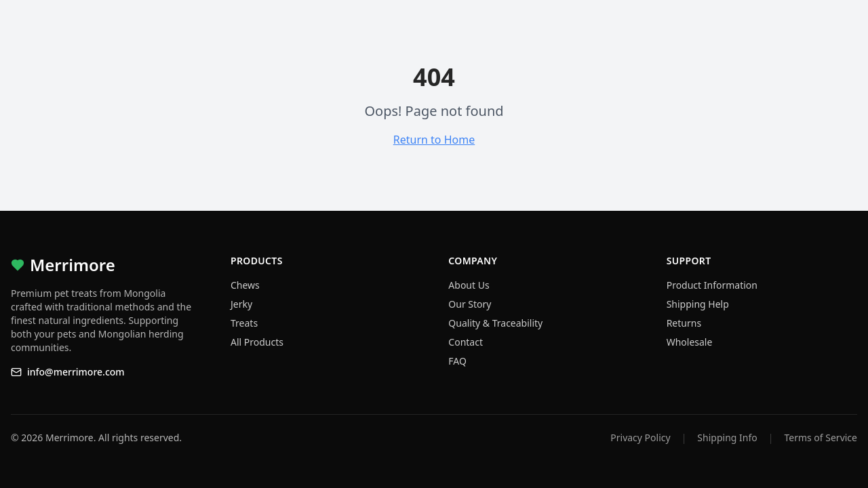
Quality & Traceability (495, 323)
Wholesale (690, 342)
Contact (466, 342)
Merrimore (63, 265)
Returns (684, 323)
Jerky (241, 304)
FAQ (457, 361)
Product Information (712, 285)
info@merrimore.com (68, 372)
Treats (244, 323)
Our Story (470, 304)
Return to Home (434, 140)
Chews (245, 285)
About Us (469, 285)
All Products (257, 342)
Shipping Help (698, 304)
